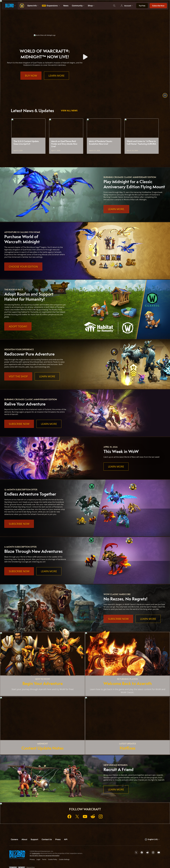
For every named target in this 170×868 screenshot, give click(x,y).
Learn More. (116, 209)
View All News (69, 111)
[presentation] (10, 6)
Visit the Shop (18, 376)
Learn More (56, 76)
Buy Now (31, 76)
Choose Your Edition (23, 267)
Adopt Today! (18, 326)
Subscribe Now (19, 424)
